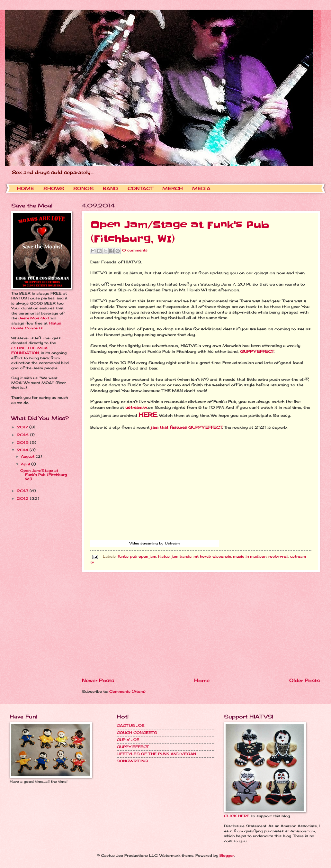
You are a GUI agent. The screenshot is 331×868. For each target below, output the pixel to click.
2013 (23, 491)
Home (202, 680)
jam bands (182, 556)
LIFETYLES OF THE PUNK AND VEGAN (156, 754)
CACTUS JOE (131, 726)
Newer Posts (98, 680)
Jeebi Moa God (34, 318)
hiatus (164, 556)
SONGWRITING (132, 761)
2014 (23, 450)
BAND (111, 188)
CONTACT (140, 188)
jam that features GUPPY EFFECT (187, 427)
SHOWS (54, 188)
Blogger (227, 855)
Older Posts (304, 680)
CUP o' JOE (128, 740)
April (26, 464)
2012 (23, 498)
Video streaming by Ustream (155, 543)
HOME (26, 188)
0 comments (135, 251)
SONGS (83, 188)
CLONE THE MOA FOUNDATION (29, 350)
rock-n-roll (278, 556)
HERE (148, 415)
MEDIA (201, 188)
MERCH (173, 188)
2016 (23, 435)
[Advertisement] (201, 625)
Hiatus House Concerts (36, 326)
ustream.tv (136, 407)
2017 (23, 427)
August (28, 456)
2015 (23, 443)
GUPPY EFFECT (257, 352)
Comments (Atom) (127, 691)
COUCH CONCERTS (137, 733)
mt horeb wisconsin (212, 556)
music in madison (250, 556)
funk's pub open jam (137, 556)
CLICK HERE (237, 816)
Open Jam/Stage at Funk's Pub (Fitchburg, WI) (44, 475)
